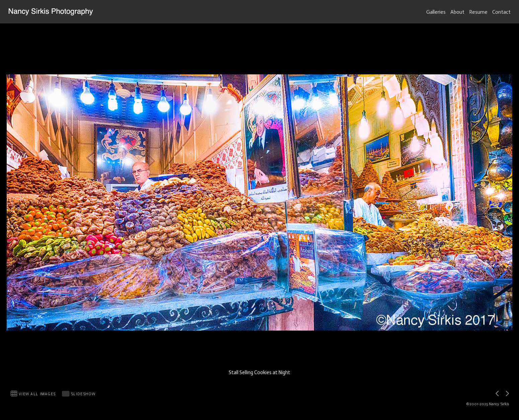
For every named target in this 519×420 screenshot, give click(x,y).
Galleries (436, 12)
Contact (501, 12)
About (457, 12)
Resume (478, 12)
